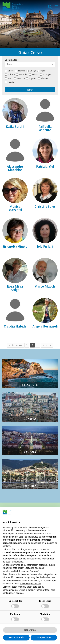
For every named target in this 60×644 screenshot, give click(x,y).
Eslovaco (19, 78)
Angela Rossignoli (45, 326)
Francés (20, 71)
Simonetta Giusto (15, 246)
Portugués (46, 74)
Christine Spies (45, 206)
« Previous (16, 345)
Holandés (22, 74)
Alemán (43, 78)
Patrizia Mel (45, 166)
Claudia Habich (15, 326)
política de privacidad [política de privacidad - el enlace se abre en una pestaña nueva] (30, 584)
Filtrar (30, 90)
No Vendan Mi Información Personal (20, 571)
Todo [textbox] (9, 64)
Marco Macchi (45, 286)
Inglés (41, 71)
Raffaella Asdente (45, 128)
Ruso (8, 78)
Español (31, 78)
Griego (31, 71)
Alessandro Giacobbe (15, 168)
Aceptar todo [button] (44, 637)
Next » (47, 345)
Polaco (34, 74)
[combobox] (30, 64)
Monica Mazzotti (15, 208)
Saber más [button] (30, 630)
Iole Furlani (45, 246)
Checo (9, 71)
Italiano (10, 74)
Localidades (11, 60)
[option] (30, 24)
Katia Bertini (15, 126)
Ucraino (10, 82)
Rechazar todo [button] (16, 637)
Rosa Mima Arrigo (15, 288)
